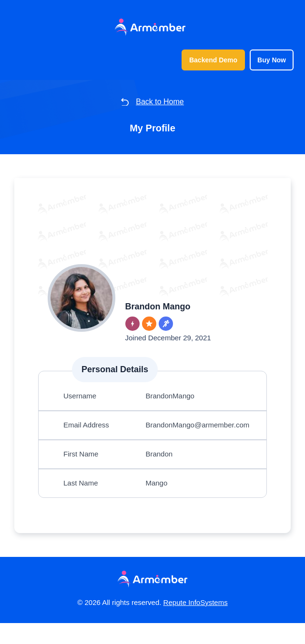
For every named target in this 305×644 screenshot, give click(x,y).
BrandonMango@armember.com (201, 438)
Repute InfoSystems (202, 623)
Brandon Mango (162, 308)
